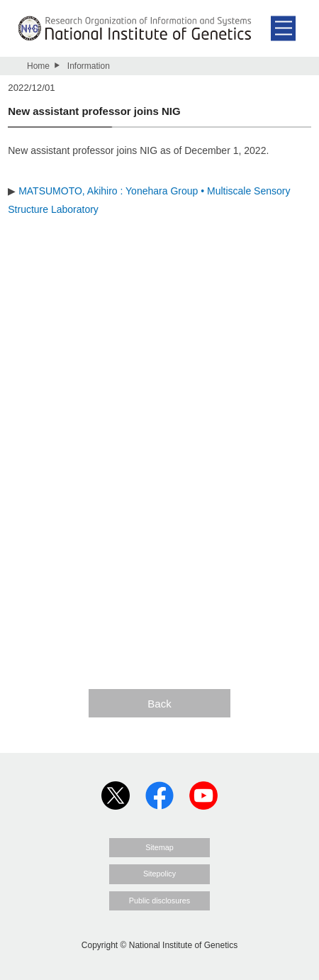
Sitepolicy (159, 874)
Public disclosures (159, 901)
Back (159, 704)
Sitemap (159, 847)
